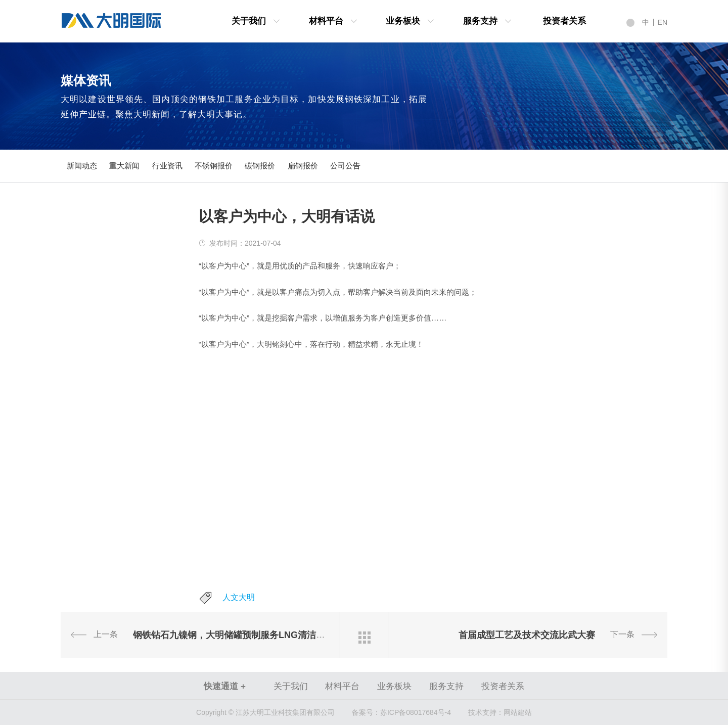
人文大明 (239, 597)
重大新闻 (124, 166)
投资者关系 (564, 21)
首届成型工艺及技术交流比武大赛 (527, 635)
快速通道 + (225, 686)
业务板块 (403, 21)
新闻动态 (82, 166)
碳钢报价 (260, 166)
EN (663, 22)
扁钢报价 (303, 166)
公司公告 (345, 166)
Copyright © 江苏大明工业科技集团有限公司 (265, 712)
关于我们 (249, 21)
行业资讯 (167, 166)
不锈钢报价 (214, 166)
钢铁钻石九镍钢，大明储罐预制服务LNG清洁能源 (234, 635)
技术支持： (486, 712)
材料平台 (326, 21)
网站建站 (518, 712)
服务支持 (480, 21)
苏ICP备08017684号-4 (401, 712)
